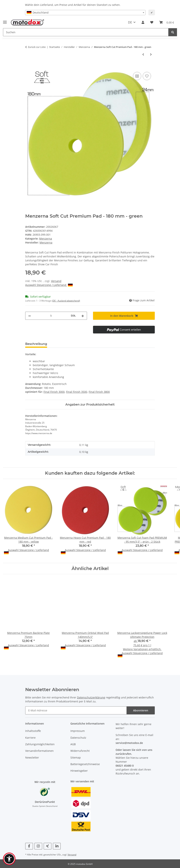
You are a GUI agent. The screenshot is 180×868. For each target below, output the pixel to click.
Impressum (78, 731)
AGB (73, 744)
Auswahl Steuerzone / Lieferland (49, 285)
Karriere (30, 738)
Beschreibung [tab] (36, 344)
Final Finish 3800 (99, 392)
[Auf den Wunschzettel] (147, 76)
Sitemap (76, 758)
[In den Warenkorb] (28, 67)
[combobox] (85, 13)
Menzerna (46, 239)
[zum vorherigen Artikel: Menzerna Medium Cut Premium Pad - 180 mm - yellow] (143, 54)
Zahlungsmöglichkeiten (40, 744)
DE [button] (130, 22)
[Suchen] (173, 32)
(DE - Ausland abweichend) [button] (66, 301)
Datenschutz (78, 738)
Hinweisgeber (79, 771)
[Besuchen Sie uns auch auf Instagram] (38, 846)
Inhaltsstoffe (33, 731)
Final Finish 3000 (54, 392)
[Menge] (51, 316)
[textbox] (85, 13)
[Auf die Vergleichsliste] (137, 76)
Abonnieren (141, 710)
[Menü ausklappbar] (5, 21)
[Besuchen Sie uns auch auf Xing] (48, 846)
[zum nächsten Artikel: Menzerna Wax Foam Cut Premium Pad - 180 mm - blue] (151, 54)
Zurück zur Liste (37, 47)
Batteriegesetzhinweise (85, 764)
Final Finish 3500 (77, 392)
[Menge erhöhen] (83, 316)
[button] (143, 22)
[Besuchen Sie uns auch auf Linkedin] (57, 846)
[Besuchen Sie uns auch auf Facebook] (29, 846)
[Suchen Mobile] (86, 32)
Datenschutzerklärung (91, 697)
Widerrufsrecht (80, 751)
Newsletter (32, 758)
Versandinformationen (39, 751)
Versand (56, 281)
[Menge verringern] (30, 316)
